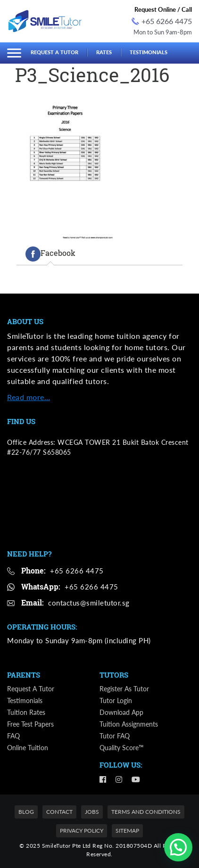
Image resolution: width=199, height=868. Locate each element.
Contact (59, 812)
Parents (24, 675)
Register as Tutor (124, 689)
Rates (104, 52)
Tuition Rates (26, 712)
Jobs (92, 812)
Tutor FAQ (115, 736)
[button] (178, 847)
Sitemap (127, 831)
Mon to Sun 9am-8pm (163, 32)
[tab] (50, 254)
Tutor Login (116, 700)
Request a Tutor (54, 52)
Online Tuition (28, 748)
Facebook (50, 254)
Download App (121, 712)
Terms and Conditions (146, 812)
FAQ (13, 736)
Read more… (29, 397)
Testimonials (149, 52)
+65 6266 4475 (162, 21)
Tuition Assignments (129, 724)
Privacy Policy (82, 831)
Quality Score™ (122, 748)
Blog (26, 812)
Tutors (114, 675)
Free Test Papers (30, 724)
